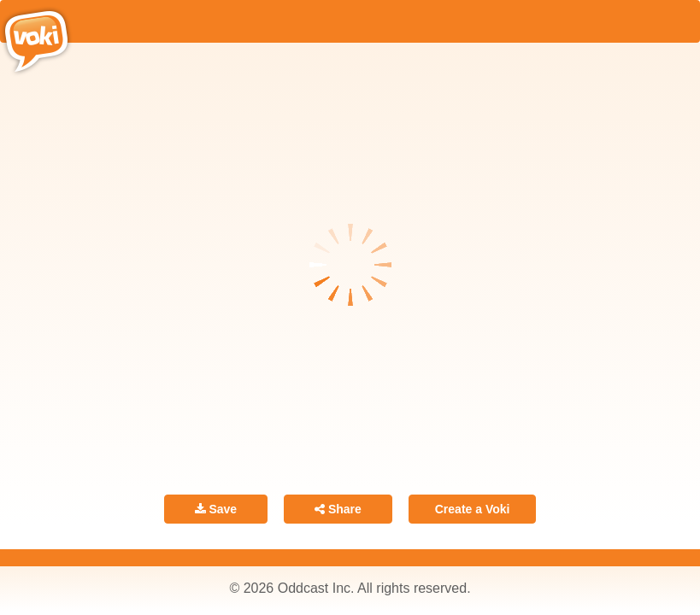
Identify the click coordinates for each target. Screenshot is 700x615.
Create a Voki (473, 509)
